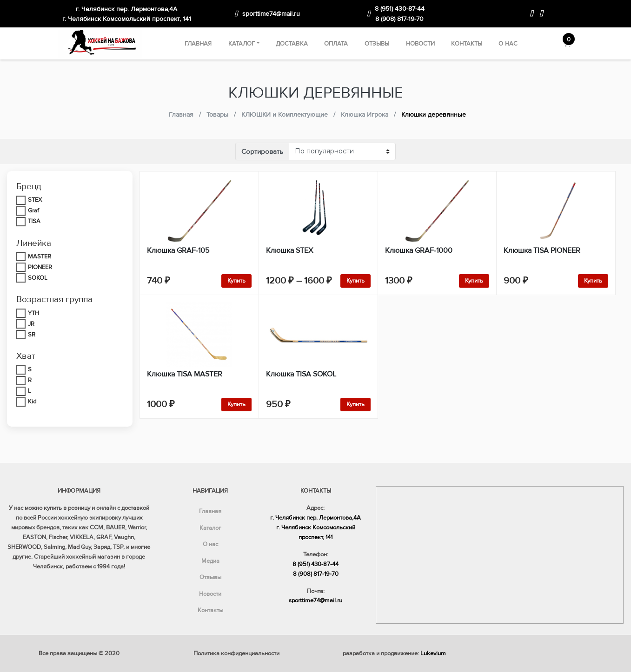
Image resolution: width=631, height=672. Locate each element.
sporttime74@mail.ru (271, 14)
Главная (198, 44)
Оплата (336, 44)
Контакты (467, 44)
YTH (33, 313)
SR (32, 335)
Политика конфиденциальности (236, 653)
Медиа (210, 561)
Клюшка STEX (289, 250)
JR (31, 324)
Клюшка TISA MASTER (185, 374)
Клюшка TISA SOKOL (301, 374)
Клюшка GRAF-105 (178, 250)
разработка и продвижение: (394, 653)
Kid (32, 402)
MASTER (40, 257)
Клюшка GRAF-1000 (419, 250)
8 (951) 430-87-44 (400, 9)
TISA (34, 221)
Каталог (242, 44)
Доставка (292, 44)
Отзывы (377, 44)
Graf (33, 211)
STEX (35, 200)
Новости (421, 44)
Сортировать (262, 152)
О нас (508, 44)
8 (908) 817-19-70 (399, 19)
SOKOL (38, 278)
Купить (236, 281)
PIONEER (40, 267)
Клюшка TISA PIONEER (542, 250)
